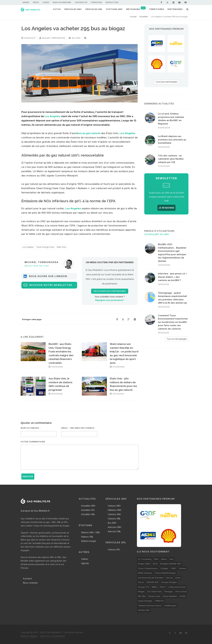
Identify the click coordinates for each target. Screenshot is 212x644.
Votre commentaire (33, 442)
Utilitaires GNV (115, 510)
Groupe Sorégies (169, 582)
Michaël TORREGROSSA (54, 38)
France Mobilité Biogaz (165, 573)
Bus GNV (76, 38)
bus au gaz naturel (89, 133)
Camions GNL (114, 519)
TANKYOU (159, 601)
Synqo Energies (145, 601)
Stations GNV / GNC (91, 532)
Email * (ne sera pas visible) (78, 428)
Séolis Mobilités (170, 596)
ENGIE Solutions (145, 573)
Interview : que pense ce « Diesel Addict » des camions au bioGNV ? (173, 277)
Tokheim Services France (150, 606)
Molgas (141, 591)
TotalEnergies (170, 606)
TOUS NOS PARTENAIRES (166, 82)
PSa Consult (181, 591)
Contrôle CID (81, 2)
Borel (155, 564)
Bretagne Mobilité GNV (171, 564)
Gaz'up (169, 578)
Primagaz (169, 591)
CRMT (174, 568)
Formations (97, 2)
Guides (46, 2)
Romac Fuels (154, 596)
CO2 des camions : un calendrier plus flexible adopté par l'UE (171, 159)
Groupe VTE (144, 587)
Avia (171, 559)
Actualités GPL (88, 510)
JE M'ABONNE (166, 208)
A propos (27, 578)
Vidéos (36, 2)
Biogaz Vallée (144, 564)
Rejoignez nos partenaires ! (110, 300)
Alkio (156, 559)
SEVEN (183, 596)
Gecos (141, 582)
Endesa (183, 568)
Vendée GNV (144, 610)
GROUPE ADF (153, 582)
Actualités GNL (88, 514)
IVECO (163, 587)
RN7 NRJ (142, 596)
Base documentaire (62, 2)
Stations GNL (87, 537)
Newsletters (112, 2)
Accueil (133, 17)
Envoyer (28, 477)
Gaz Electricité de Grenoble (151, 578)
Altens (164, 559)
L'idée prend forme (177, 587)
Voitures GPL (114, 550)
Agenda (26, 2)
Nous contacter (30, 583)
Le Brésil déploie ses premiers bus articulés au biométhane (172, 140)
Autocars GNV (115, 527)
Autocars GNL (114, 531)
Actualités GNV (88, 506)
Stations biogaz (89, 541)
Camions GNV (114, 514)
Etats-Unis (61, 247)
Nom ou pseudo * (31, 428)
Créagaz (164, 568)
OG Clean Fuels (154, 591)
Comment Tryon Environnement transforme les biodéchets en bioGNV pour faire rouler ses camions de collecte (173, 322)
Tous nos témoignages (177, 339)
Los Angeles (52, 116)
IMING (154, 587)
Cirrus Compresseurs (148, 568)
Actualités (144, 17)
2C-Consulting (145, 559)
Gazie (178, 578)
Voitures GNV (114, 506)
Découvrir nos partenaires (110, 291)
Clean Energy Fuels (45, 247)
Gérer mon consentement (52, 636)
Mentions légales (29, 636)
